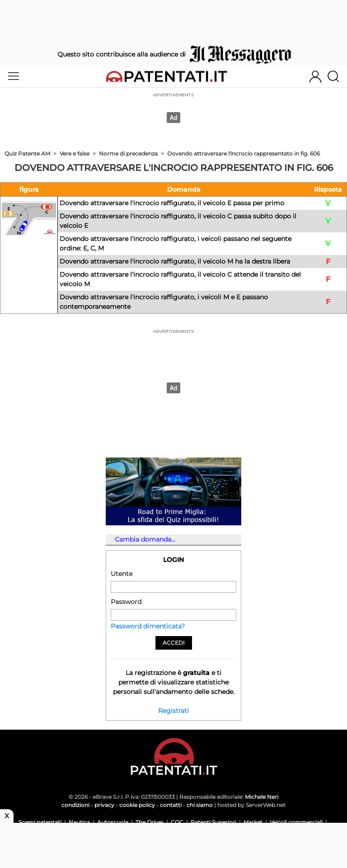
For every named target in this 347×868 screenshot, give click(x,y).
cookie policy (137, 805)
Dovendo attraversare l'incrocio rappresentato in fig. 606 (244, 153)
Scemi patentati (40, 822)
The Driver (150, 822)
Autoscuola (113, 822)
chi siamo (200, 805)
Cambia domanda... (145, 539)
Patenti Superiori (213, 822)
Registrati (173, 711)
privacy (104, 805)
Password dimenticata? (148, 626)
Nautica (79, 822)
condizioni (75, 805)
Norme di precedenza (128, 153)
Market (253, 822)
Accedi (174, 643)
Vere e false (75, 153)
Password (126, 602)
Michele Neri (262, 797)
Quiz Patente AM (27, 153)
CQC (177, 822)
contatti (171, 805)
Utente (122, 574)
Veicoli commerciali (296, 822)
